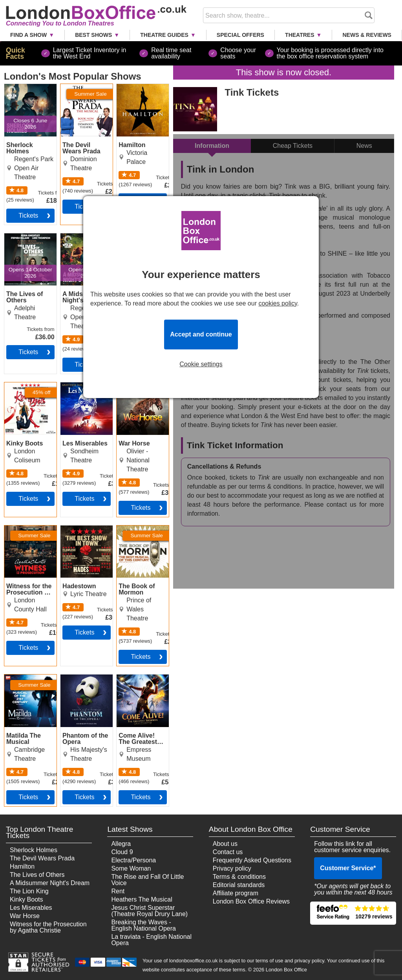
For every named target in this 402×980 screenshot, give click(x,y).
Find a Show (28, 35)
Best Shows (93, 35)
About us (225, 844)
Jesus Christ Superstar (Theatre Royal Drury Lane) (149, 911)
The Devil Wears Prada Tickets (84, 90)
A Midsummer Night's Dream (50, 883)
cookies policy (278, 303)
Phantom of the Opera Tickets (82, 681)
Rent (118, 891)
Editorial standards (239, 885)
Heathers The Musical (142, 899)
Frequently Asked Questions (252, 860)
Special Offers (240, 35)
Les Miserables (31, 908)
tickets (28, 215)
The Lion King (29, 891)
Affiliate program (236, 893)
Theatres (300, 35)
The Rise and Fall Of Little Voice (147, 880)
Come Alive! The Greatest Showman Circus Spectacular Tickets (140, 690)
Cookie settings (201, 364)
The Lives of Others (37, 875)
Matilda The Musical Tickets (26, 681)
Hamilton (22, 866)
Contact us (228, 852)
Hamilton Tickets (140, 87)
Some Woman (131, 868)
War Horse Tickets (142, 385)
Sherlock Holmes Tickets (28, 90)
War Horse (25, 916)
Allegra (121, 844)
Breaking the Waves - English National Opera (143, 925)
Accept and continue (201, 334)
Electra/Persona (133, 860)
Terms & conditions (239, 877)
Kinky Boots (26, 899)
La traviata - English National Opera (151, 940)
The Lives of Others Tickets (24, 240)
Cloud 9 (122, 852)
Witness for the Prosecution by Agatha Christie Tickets (26, 538)
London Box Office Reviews (251, 901)
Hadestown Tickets (76, 532)
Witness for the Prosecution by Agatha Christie (48, 927)
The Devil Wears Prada (42, 858)
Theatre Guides (164, 35)
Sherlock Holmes (34, 850)
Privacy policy (232, 868)
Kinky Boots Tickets (21, 389)
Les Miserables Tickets (82, 389)
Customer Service (348, 868)
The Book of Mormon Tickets (139, 532)
